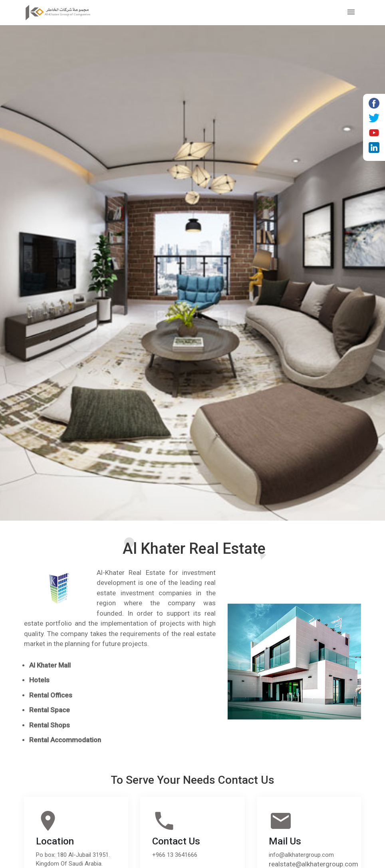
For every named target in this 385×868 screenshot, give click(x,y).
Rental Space (50, 710)
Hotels (39, 680)
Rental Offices (51, 695)
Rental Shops (50, 725)
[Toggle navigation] (351, 13)
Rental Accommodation (65, 740)
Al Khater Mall (50, 665)
